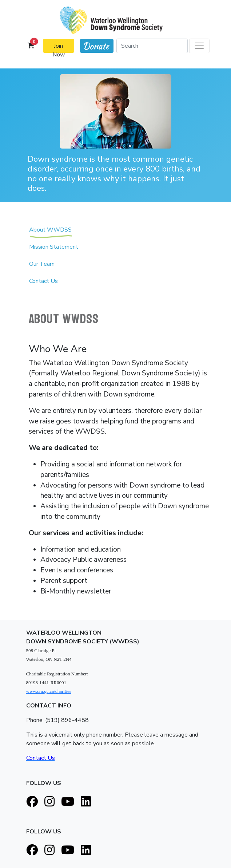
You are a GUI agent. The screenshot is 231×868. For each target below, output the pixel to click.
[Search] (152, 46)
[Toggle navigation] (199, 46)
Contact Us (43, 284)
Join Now (59, 47)
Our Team (42, 267)
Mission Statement (54, 250)
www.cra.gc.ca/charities (49, 691)
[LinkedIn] (86, 802)
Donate (96, 46)
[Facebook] (32, 802)
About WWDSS (50, 233)
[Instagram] (49, 802)
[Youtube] (68, 802)
